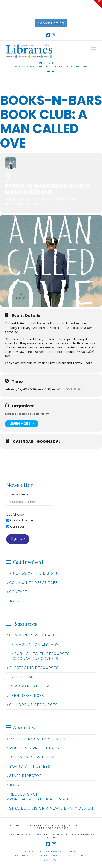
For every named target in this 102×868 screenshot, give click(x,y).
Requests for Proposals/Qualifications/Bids (41, 797)
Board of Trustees (28, 767)
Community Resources (32, 583)
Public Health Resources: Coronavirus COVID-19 (41, 656)
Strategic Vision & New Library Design (50, 808)
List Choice (15, 515)
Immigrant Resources (32, 686)
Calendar (23, 442)
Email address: (18, 494)
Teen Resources (25, 696)
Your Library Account (58, 852)
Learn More (22, 424)
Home (29, 852)
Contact (17, 592)
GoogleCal (49, 442)
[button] (93, 49)
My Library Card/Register (36, 739)
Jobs (13, 601)
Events (81, 856)
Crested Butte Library (27, 414)
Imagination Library (35, 645)
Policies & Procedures (33, 748)
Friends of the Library (33, 573)
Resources (61, 856)
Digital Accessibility (30, 757)
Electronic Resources (32, 668)
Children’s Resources (32, 705)
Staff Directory (25, 776)
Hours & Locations (32, 856)
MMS (38, 835)
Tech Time (23, 677)
